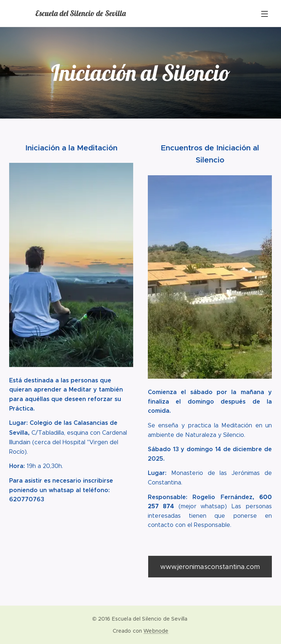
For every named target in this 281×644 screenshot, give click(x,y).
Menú (265, 14)
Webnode (156, 631)
